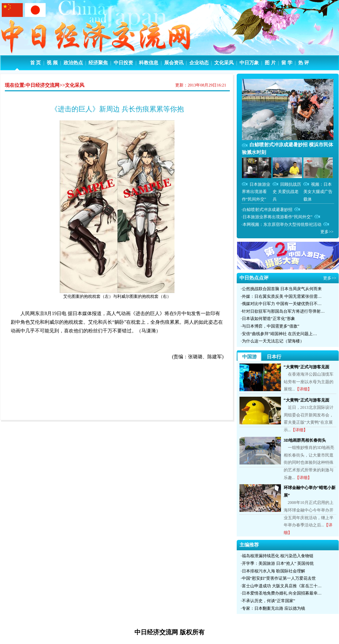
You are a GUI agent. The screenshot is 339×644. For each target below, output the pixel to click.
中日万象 (249, 63)
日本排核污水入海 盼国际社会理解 (274, 571)
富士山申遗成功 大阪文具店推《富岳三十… (282, 586)
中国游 (249, 357)
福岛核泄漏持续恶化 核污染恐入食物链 (278, 556)
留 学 (287, 63)
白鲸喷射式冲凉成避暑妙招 (267, 210)
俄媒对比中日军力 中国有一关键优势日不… (282, 304)
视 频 (52, 63)
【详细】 (303, 389)
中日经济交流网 (43, 85)
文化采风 (224, 63)
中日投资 (123, 63)
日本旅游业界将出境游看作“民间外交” (256, 192)
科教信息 (149, 63)
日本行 (274, 357)
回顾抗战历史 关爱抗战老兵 (287, 192)
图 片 (270, 63)
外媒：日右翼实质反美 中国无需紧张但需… (282, 296)
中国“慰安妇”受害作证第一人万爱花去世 (279, 578)
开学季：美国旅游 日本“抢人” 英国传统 (278, 563)
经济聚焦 (98, 63)
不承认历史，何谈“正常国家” (269, 601)
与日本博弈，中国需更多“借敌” (271, 326)
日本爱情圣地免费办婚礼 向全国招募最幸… (282, 593)
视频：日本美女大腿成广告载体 (318, 192)
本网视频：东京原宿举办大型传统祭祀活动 (282, 224)
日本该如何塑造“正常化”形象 (269, 319)
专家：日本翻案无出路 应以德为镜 (274, 608)
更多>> (327, 232)
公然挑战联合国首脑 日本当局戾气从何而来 (282, 289)
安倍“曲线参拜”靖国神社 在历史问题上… (280, 334)
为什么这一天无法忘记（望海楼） (273, 341)
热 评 (304, 63)
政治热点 (73, 63)
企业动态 (199, 63)
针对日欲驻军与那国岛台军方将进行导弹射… (283, 311)
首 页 (36, 63)
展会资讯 (174, 63)
